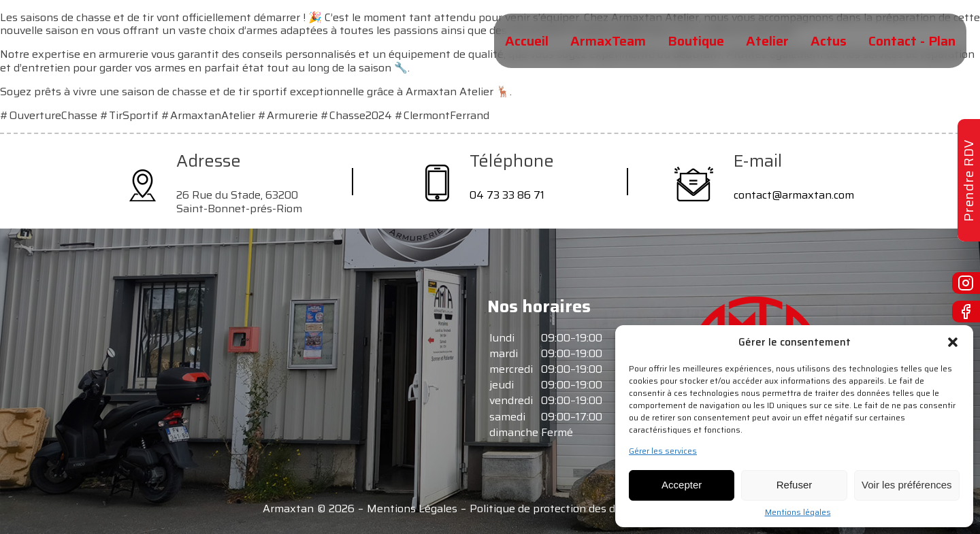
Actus (829, 41)
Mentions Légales (412, 509)
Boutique (696, 41)
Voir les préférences (907, 485)
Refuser (795, 485)
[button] (953, 342)
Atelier (767, 41)
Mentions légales (798, 512)
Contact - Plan (912, 41)
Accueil (527, 41)
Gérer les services (663, 451)
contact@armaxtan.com (794, 195)
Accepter (682, 485)
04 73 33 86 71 (507, 195)
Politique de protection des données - (565, 509)
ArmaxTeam (608, 41)
